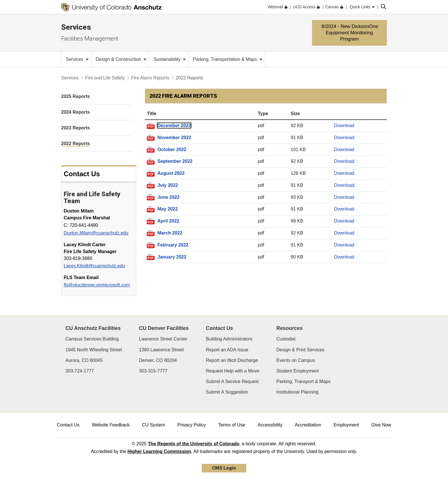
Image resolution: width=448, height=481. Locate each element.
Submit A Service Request (232, 381)
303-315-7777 (153, 371)
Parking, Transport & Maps (303, 381)
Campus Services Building (92, 339)
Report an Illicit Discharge (232, 360)
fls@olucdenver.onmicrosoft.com (97, 285)
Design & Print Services (300, 350)
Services (76, 27)
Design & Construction (121, 59)
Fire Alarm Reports (150, 78)
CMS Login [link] (224, 468)
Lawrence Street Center (163, 339)
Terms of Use (232, 425)
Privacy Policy (192, 425)
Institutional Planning (297, 392)
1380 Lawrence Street (161, 350)
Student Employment (298, 371)
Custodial (286, 339)
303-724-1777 (80, 371)
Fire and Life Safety (105, 78)
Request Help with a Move (233, 371)
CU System (154, 425)
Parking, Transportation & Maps (228, 59)
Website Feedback (111, 425)
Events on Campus (296, 360)
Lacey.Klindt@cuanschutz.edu (94, 266)
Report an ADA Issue (227, 350)
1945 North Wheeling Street (94, 350)
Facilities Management (90, 39)
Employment (346, 425)
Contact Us (68, 425)
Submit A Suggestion (227, 392)
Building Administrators (229, 339)
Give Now (381, 425)
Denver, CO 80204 (158, 360)
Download (344, 126)
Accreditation (308, 425)
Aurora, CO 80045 (84, 360)
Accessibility (270, 425)
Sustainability (170, 59)
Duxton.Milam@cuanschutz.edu (96, 233)
